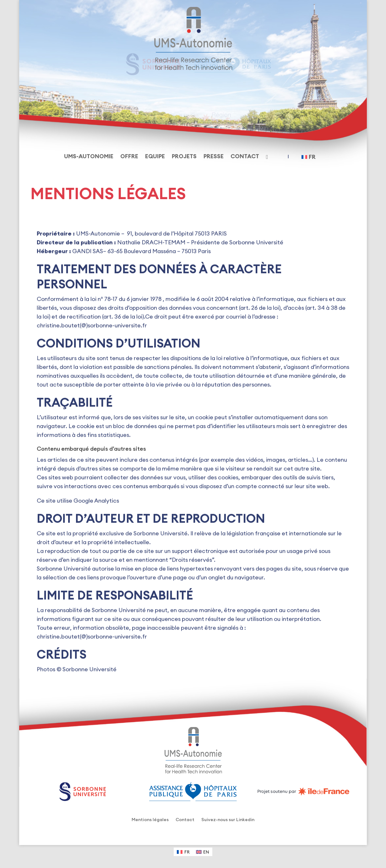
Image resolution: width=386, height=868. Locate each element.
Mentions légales (150, 820)
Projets (184, 157)
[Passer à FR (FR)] (183, 852)
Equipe (155, 157)
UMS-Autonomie (89, 157)
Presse (214, 157)
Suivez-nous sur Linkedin (228, 820)
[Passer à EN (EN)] (203, 852)
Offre (129, 157)
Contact (245, 157)
